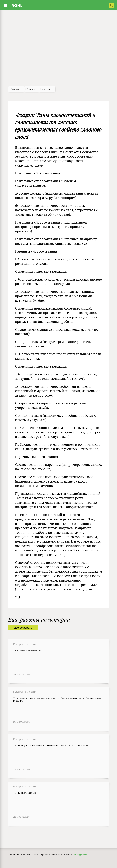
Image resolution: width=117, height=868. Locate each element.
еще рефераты (23, 628)
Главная (15, 89)
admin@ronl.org (81, 855)
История (46, 89)
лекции (31, 89)
